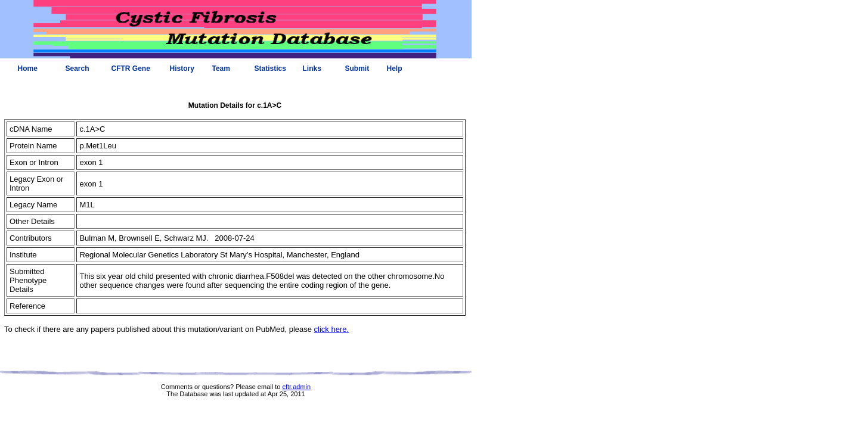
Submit (357, 69)
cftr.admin (296, 387)
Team (221, 69)
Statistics (270, 69)
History (182, 69)
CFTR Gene (131, 69)
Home (28, 69)
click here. (332, 329)
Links (312, 69)
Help (395, 69)
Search (77, 69)
